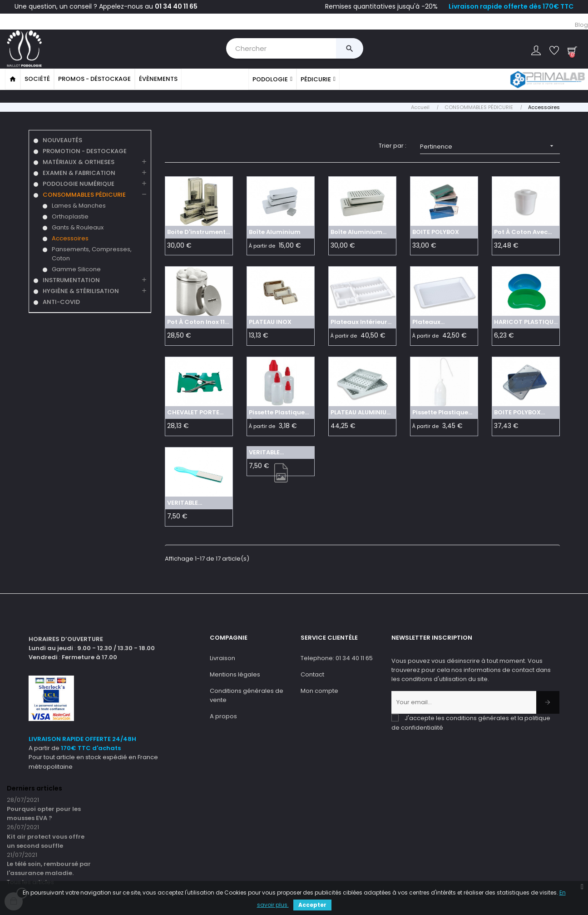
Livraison (222, 657)
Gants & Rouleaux (78, 226)
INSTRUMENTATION (71, 279)
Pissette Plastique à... (277, 413)
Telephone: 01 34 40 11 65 (337, 657)
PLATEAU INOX (270, 321)
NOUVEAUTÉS (62, 139)
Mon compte (319, 690)
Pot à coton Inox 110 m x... (198, 323)
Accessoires (70, 237)
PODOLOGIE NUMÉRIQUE (79, 183)
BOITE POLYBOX (436, 231)
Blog (581, 25)
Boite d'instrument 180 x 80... (196, 232)
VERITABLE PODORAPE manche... (184, 503)
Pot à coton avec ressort (521, 232)
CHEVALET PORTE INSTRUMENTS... (193, 413)
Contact (312, 674)
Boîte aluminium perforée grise (356, 232)
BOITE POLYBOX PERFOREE (517, 413)
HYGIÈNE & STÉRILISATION (81, 290)
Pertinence (490, 145)
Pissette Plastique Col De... (440, 413)
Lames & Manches (79, 205)
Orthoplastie (70, 216)
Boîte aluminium (275, 231)
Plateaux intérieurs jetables (361, 323)
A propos (223, 715)
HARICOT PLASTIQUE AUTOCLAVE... (525, 323)
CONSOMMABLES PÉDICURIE (84, 194)
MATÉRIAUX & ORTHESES (79, 161)
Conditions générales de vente (247, 694)
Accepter (312, 905)
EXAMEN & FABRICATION (79, 172)
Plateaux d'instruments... (437, 323)
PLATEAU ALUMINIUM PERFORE (361, 413)
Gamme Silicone (76, 268)
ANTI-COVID (61, 301)
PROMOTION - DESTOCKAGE (85, 150)
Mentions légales (235, 674)
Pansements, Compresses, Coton (92, 253)
